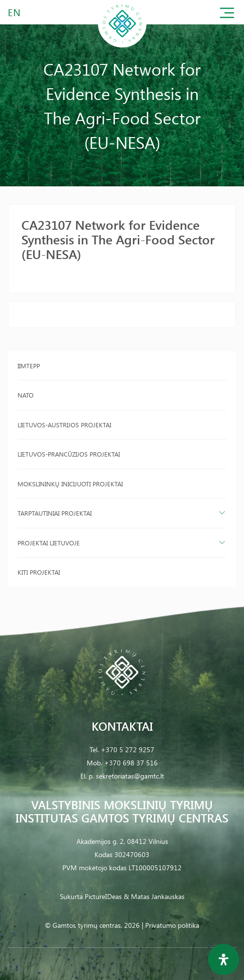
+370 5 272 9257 (128, 750)
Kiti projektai (39, 572)
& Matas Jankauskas (154, 896)
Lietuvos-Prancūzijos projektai (69, 454)
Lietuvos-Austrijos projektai (64, 425)
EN (15, 12)
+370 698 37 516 (131, 763)
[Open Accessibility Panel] (224, 960)
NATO (26, 395)
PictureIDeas (103, 896)
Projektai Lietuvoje (49, 543)
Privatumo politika (172, 925)
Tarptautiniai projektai (55, 513)
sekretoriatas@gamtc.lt (130, 776)
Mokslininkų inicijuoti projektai (70, 484)
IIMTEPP (29, 366)
